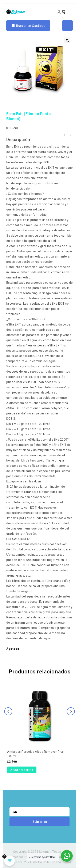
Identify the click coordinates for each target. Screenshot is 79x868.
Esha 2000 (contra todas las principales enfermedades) (64, 135)
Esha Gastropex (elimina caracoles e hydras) (70, 135)
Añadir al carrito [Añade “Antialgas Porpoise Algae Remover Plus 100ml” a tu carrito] (22, 770)
